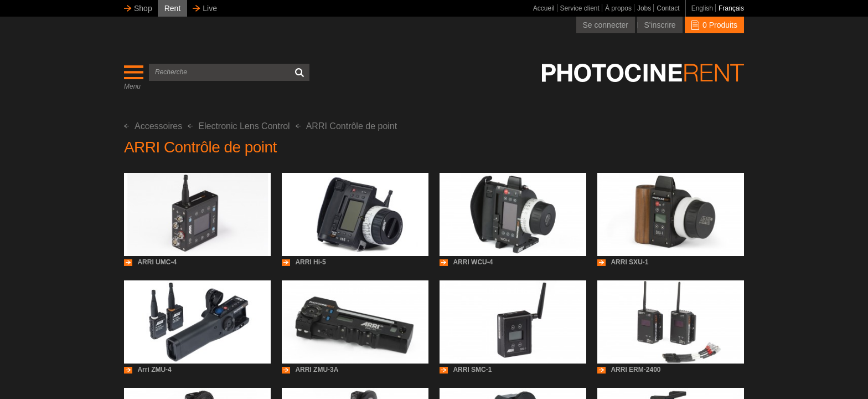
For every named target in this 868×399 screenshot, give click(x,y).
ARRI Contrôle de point (347, 126)
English (702, 8)
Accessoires (153, 126)
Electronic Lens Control (239, 126)
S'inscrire (660, 25)
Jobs (644, 8)
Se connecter (606, 25)
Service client (580, 8)
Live (210, 8)
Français (731, 8)
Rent (173, 8)
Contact (668, 8)
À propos (618, 8)
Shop (143, 8)
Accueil (544, 8)
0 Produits (714, 25)
